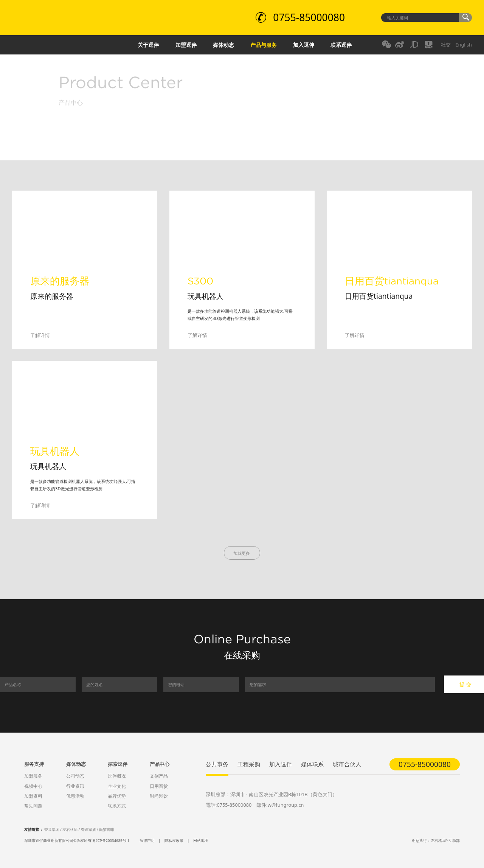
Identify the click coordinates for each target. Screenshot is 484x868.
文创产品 (159, 776)
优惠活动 (75, 796)
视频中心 (33, 786)
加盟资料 (33, 796)
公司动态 (75, 776)
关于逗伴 (148, 45)
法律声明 (147, 841)
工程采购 (249, 764)
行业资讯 (75, 786)
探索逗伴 (118, 764)
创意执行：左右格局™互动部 (436, 841)
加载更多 (242, 553)
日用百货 (159, 786)
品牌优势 (117, 796)
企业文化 (117, 786)
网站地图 (201, 841)
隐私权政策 (174, 841)
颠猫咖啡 (107, 830)
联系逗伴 (341, 45)
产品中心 (160, 764)
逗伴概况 (117, 776)
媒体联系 (312, 764)
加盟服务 (33, 776)
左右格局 (70, 830)
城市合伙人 (347, 764)
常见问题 (33, 806)
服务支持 (34, 764)
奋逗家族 (88, 830)
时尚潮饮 (159, 796)
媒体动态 (223, 45)
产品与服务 (264, 45)
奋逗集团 (52, 830)
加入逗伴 (304, 45)
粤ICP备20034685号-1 (111, 841)
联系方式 (117, 806)
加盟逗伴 (186, 45)
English (464, 45)
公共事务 (217, 764)
